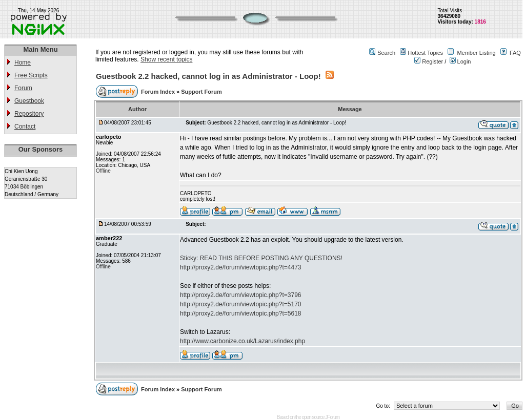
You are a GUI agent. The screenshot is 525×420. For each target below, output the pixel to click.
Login (460, 61)
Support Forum (201, 92)
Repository (29, 114)
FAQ (515, 53)
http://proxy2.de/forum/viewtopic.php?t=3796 (240, 295)
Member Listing (476, 53)
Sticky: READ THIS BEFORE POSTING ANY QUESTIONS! (261, 258)
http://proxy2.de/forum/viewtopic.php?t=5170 (240, 304)
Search (386, 53)
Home (23, 62)
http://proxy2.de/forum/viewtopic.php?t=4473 (240, 267)
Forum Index (159, 92)
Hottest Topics (425, 53)
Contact (25, 127)
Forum (23, 88)
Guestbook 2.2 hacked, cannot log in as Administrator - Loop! (208, 76)
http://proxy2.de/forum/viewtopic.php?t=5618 (240, 313)
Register (429, 61)
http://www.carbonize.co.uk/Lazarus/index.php (243, 341)
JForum (332, 417)
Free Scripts (31, 75)
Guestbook (29, 101)
